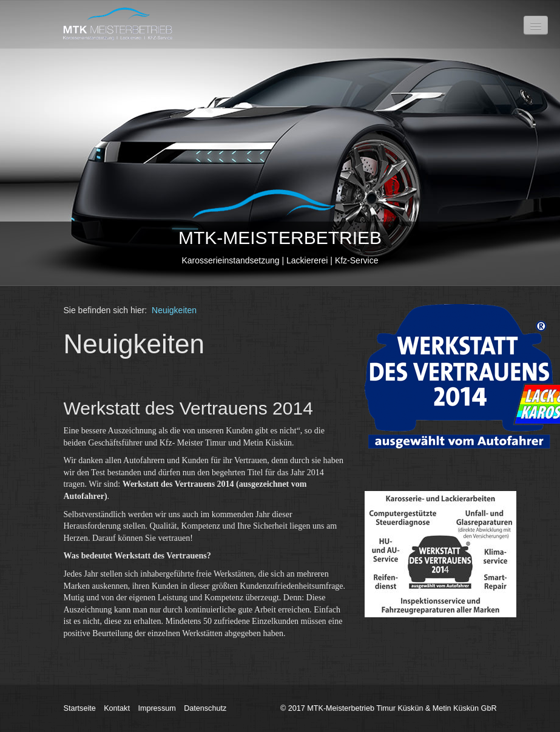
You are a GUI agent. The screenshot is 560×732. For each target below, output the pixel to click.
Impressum (157, 708)
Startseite (80, 708)
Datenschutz (205, 708)
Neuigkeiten (174, 310)
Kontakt (117, 708)
